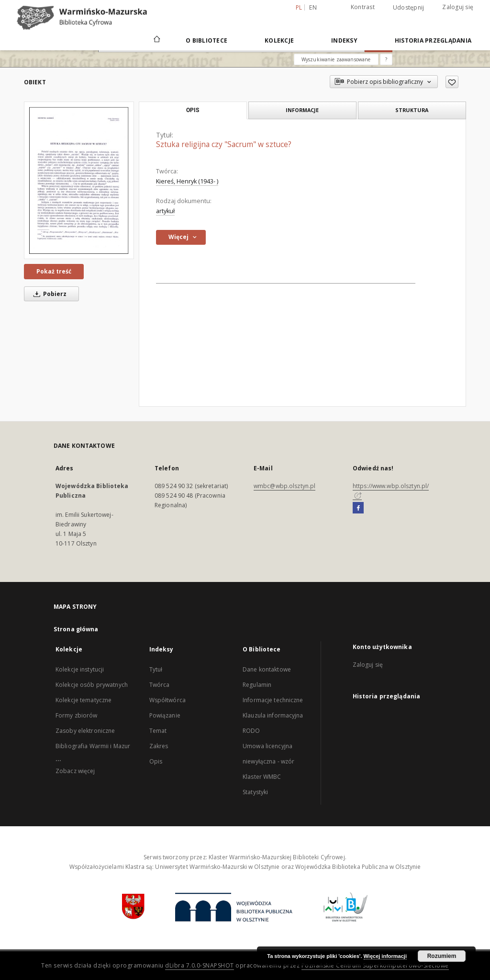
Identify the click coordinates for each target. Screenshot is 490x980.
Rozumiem (442, 956)
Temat (158, 731)
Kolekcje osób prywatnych (92, 685)
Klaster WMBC (262, 777)
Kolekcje (279, 40)
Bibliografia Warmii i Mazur (93, 746)
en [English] (313, 7)
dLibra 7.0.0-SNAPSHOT (200, 965)
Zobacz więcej (75, 771)
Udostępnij (409, 8)
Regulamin (257, 685)
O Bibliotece (206, 40)
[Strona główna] (156, 40)
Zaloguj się (458, 7)
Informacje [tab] (302, 110)
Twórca (160, 685)
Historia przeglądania (433, 40)
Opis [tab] (193, 110)
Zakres (159, 746)
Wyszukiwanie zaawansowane (336, 59)
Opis (156, 761)
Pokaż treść (54, 271)
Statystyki (255, 792)
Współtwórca (167, 700)
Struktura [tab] (412, 110)
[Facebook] (358, 508)
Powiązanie (165, 715)
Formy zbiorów (77, 715)
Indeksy (344, 40)
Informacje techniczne (273, 700)
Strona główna (76, 629)
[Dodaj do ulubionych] (452, 82)
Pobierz (48, 294)
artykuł (165, 211)
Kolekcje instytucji (80, 669)
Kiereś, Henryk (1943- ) (187, 181)
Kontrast (363, 7)
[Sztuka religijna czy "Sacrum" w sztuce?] (79, 180)
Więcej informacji (385, 956)
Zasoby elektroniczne (85, 731)
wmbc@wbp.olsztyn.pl (284, 486)
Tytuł (156, 669)
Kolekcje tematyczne (84, 700)
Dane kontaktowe (267, 669)
